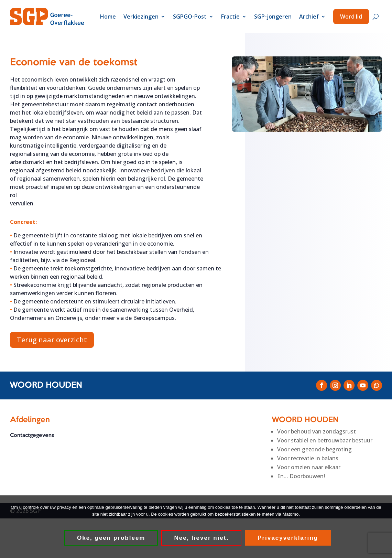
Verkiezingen (141, 17)
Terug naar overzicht (52, 340)
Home (108, 17)
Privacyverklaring (288, 538)
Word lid (351, 17)
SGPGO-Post (190, 17)
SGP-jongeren (273, 17)
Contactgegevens (32, 436)
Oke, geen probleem (112, 538)
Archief (309, 17)
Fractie (230, 17)
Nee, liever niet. (202, 538)
